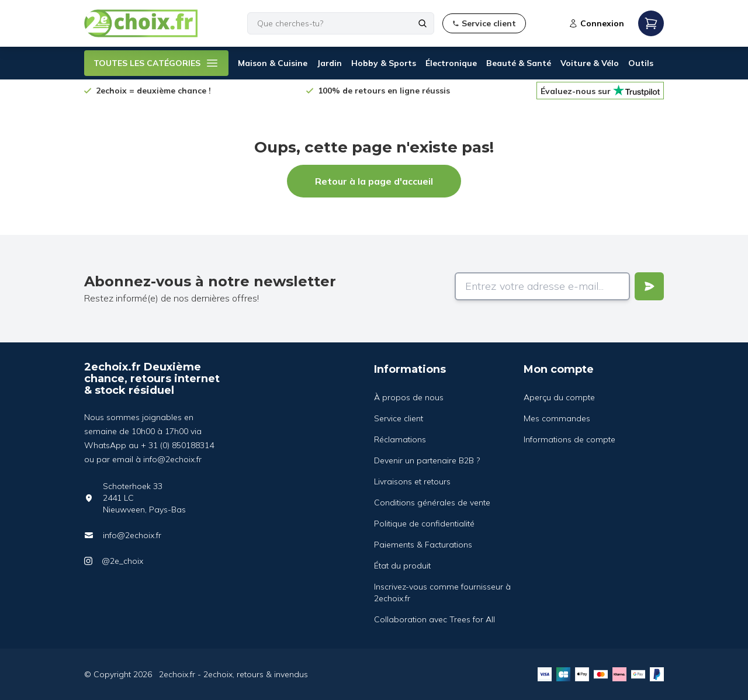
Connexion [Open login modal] (596, 23)
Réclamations (400, 439)
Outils (641, 63)
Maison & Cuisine (273, 63)
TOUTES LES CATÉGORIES (156, 63)
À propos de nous (409, 397)
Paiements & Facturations (423, 545)
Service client (399, 418)
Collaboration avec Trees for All (434, 619)
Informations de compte (569, 439)
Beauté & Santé (519, 63)
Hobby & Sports (384, 63)
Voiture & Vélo (590, 63)
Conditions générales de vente (432, 503)
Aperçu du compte (559, 397)
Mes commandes (557, 418)
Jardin (329, 63)
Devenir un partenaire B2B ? (427, 460)
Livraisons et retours (412, 481)
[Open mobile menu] (651, 23)
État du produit (402, 566)
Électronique (451, 63)
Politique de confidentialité (424, 524)
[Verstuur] (649, 286)
